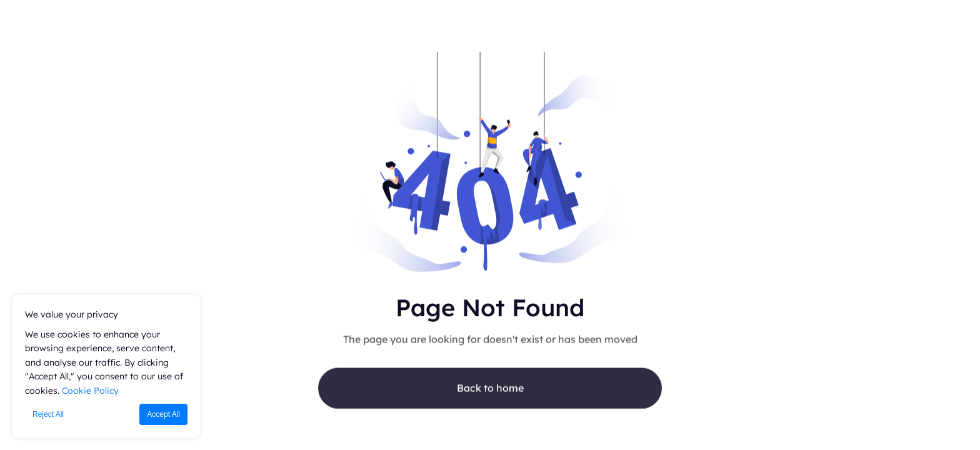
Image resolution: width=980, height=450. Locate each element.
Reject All (48, 414)
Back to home (490, 391)
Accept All (163, 414)
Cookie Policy (90, 391)
